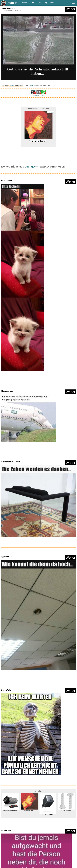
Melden (18, 85)
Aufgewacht (6, 830)
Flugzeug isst (7, 391)
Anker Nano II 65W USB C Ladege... (48, 815)
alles (32, 3)
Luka (31, 85)
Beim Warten (7, 690)
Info (21, 85)
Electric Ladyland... (39, 141)
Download (12, 85)
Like (3, 85)
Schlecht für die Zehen (11, 462)
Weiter (71, 9)
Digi (46, 3)
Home (25, 3)
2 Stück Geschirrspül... (67, 811)
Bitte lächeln (6, 181)
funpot (13, 3)
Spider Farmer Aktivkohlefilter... (10, 811)
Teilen (6, 85)
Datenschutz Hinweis (38, 95)
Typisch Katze (7, 557)
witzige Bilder (19, 10)
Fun (39, 3)
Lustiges (11, 10)
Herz (52, 3)
